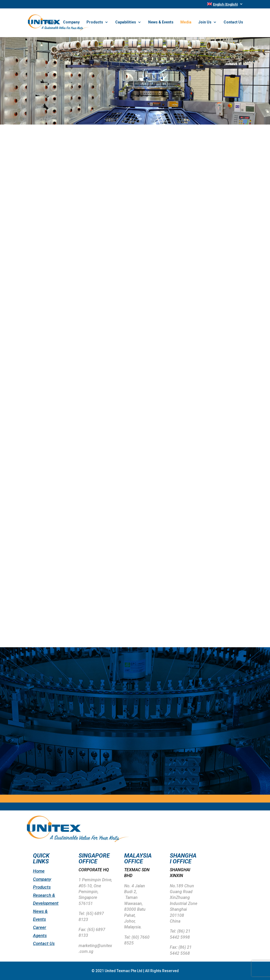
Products (95, 23)
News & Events (161, 23)
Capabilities (126, 23)
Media (186, 23)
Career (40, 927)
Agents (40, 936)
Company (71, 23)
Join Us (205, 23)
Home (51, 23)
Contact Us (233, 23)
